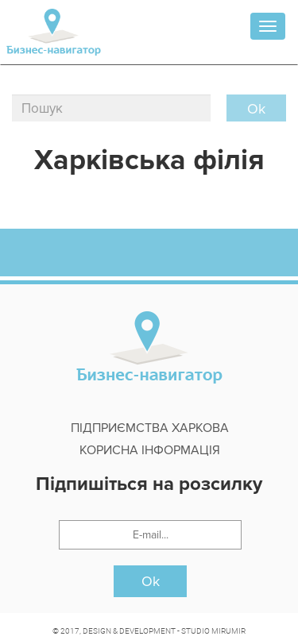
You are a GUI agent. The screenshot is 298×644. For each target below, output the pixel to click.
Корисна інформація (150, 450)
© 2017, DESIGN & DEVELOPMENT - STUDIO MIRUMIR (149, 631)
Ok (151, 581)
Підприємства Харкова (150, 428)
